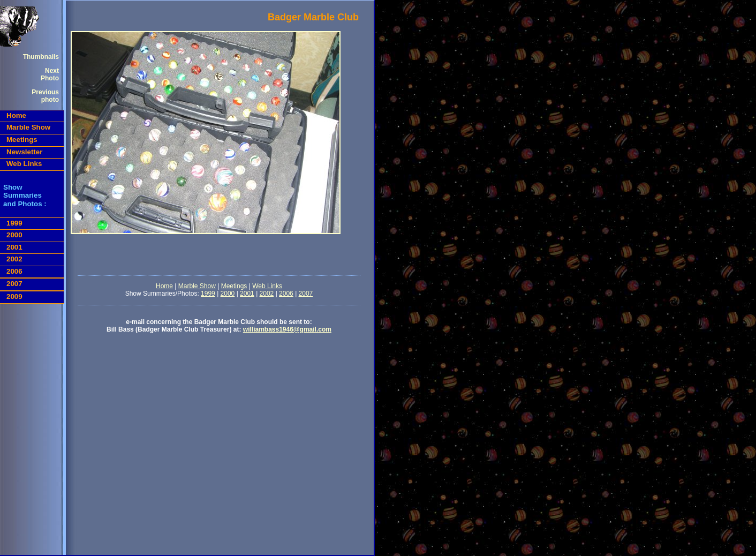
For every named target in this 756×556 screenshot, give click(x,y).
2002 (14, 259)
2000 (14, 235)
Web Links (24, 164)
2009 (14, 296)
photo (50, 100)
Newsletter (24, 152)
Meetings (22, 140)
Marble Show (28, 127)
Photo (50, 78)
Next (52, 71)
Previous (45, 92)
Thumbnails (41, 57)
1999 (14, 223)
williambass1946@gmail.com (287, 329)
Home (16, 115)
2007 (14, 284)
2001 (14, 247)
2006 (14, 271)
